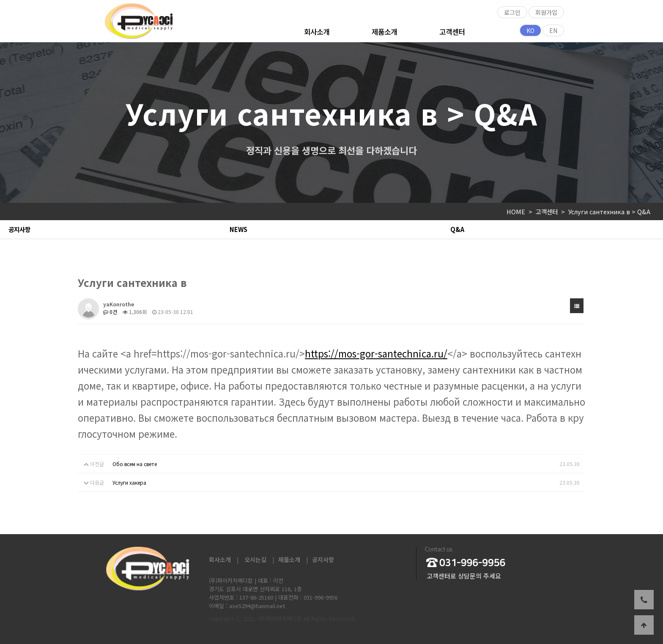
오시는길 (255, 559)
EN (553, 30)
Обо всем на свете (135, 464)
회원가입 (546, 12)
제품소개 (384, 31)
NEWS (238, 229)
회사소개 (317, 31)
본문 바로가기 (0, 0)
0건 (110, 312)
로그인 (512, 12)
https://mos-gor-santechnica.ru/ (376, 353)
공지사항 (19, 229)
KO (530, 30)
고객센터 (452, 31)
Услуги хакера (129, 482)
